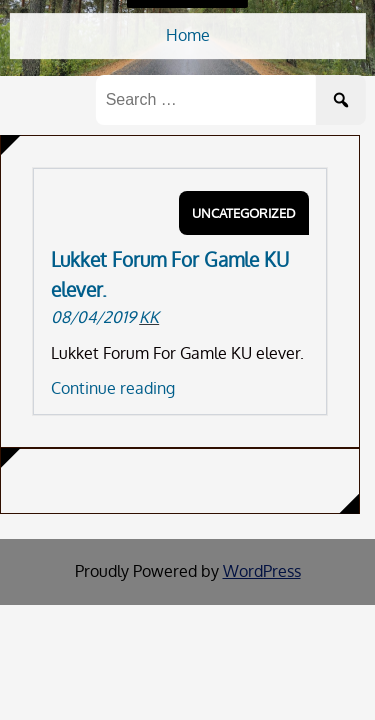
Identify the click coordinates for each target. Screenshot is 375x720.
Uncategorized (244, 213)
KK (149, 317)
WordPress (262, 571)
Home (188, 35)
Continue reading (113, 388)
